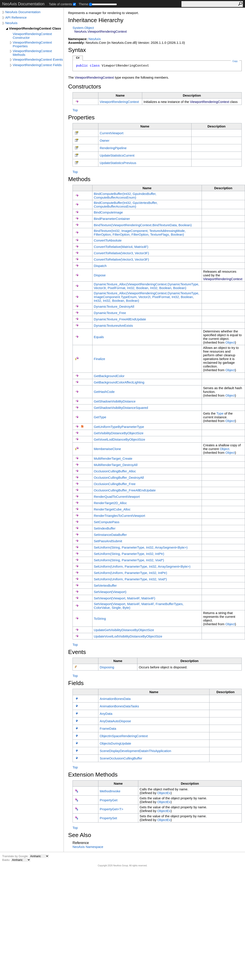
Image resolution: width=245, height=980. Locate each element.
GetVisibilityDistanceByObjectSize (119, 433)
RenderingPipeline (113, 148)
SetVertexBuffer (105, 585)
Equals (99, 337)
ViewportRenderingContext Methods (32, 53)
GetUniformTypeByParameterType (119, 427)
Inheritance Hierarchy (96, 20)
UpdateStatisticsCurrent (117, 155)
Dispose (100, 275)
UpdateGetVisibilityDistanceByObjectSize (124, 630)
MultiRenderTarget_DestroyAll (116, 465)
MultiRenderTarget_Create (113, 458)
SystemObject (83, 28)
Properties (81, 117)
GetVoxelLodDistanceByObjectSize (119, 439)
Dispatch (100, 266)
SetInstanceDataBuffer (110, 535)
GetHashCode (104, 392)
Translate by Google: (16, 856)
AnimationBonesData (115, 699)
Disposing (107, 667)
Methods (79, 179)
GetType (100, 417)
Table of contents (60, 4)
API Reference (16, 17)
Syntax (77, 50)
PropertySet (108, 818)
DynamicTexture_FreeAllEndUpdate (120, 319)
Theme (83, 4)
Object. (225, 449)
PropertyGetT (112, 809)
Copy (235, 61)
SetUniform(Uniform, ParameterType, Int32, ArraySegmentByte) (142, 566)
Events (77, 652)
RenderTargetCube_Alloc (112, 509)
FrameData (108, 728)
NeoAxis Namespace (88, 847)
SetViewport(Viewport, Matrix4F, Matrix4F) (124, 598)
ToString (100, 619)
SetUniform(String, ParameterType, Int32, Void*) (129, 560)
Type (220, 413)
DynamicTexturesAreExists (113, 326)
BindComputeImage (108, 212)
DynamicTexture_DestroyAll (114, 306)
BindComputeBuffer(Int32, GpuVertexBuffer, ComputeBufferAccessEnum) (126, 205)
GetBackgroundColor (109, 376)
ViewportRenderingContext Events (38, 59)
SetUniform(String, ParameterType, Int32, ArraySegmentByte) (141, 547)
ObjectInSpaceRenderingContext (124, 736)
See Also (80, 835)
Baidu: (7, 860)
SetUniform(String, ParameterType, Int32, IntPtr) (129, 554)
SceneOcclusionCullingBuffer (121, 758)
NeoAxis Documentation (23, 12)
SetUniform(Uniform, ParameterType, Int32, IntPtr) (130, 573)
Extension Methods (93, 775)
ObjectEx (164, 793)
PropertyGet (109, 800)
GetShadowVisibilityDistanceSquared (121, 408)
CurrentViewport (112, 133)
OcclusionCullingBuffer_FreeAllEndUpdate (125, 490)
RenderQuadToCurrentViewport (117, 497)
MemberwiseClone (107, 449)
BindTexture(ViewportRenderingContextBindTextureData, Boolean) (143, 225)
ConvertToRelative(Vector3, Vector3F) (121, 253)
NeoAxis (11, 23)
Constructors (85, 87)
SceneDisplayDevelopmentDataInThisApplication (135, 751)
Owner (105, 140)
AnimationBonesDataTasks (119, 706)
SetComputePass (107, 522)
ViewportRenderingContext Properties (32, 44)
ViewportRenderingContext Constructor (32, 36)
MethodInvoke (110, 791)
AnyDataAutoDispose (115, 721)
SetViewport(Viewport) (110, 592)
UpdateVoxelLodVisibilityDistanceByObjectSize (128, 636)
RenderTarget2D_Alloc (110, 503)
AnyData (106, 714)
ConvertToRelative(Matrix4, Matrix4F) (121, 247)
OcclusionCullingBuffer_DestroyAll (119, 478)
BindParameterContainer (112, 219)
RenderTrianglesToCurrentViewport (119, 516)
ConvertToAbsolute (108, 240)
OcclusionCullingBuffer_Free (115, 484)
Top (75, 110)
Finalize (99, 359)
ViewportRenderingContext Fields (37, 65)
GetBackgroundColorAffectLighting (119, 382)
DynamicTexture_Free (110, 313)
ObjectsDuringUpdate (115, 743)
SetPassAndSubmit (108, 541)
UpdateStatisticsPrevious (118, 163)
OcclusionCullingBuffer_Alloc (115, 471)
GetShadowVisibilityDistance (115, 401)
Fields (76, 683)
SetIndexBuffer (105, 528)
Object (230, 342)
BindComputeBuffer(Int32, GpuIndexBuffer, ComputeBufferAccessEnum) (125, 196)
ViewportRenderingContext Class (35, 28)
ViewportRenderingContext (119, 102)
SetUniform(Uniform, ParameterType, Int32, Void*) (130, 579)
